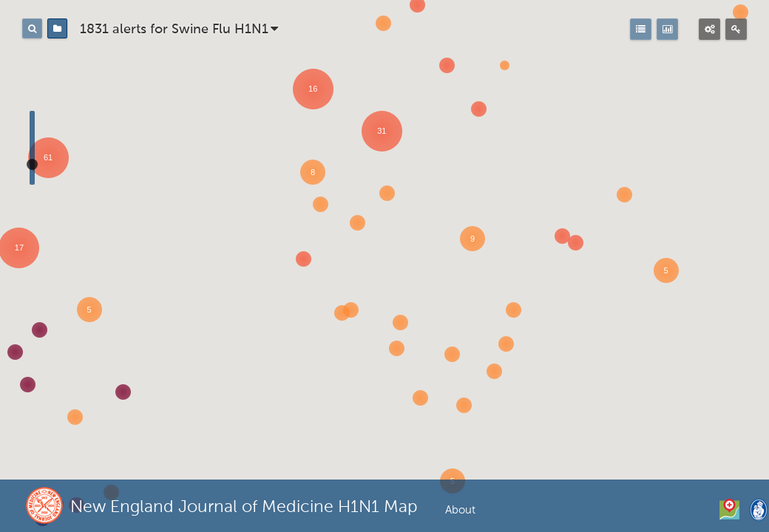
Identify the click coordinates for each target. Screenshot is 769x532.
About (460, 510)
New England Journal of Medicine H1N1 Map (244, 508)
